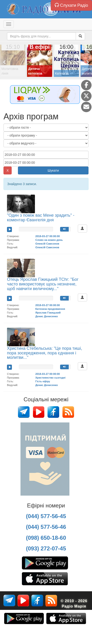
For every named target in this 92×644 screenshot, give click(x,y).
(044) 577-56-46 (46, 527)
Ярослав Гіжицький (48, 313)
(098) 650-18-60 (46, 538)
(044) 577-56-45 (46, 516)
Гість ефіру (43, 381)
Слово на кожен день (49, 240)
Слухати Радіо (71, 5)
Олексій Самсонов (47, 244)
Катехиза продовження (50, 309)
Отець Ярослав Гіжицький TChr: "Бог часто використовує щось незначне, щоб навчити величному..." (43, 284)
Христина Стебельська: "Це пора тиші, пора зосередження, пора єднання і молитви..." (44, 353)
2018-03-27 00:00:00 (48, 236)
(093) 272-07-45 (46, 548)
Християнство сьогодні (51, 378)
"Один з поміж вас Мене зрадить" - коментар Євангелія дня (41, 218)
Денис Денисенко (47, 316)
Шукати (53, 170)
